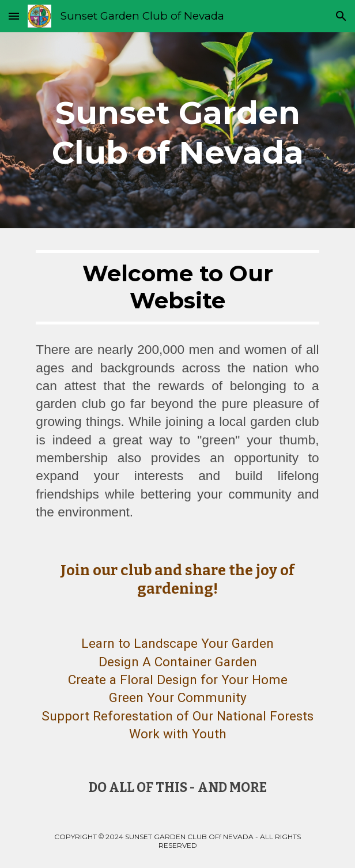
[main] (177, 130)
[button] (14, 16)
